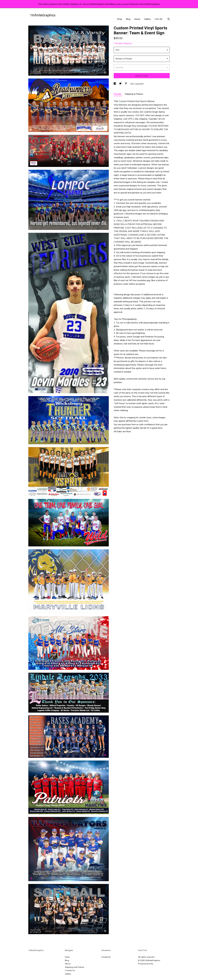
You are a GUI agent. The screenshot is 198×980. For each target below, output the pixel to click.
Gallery (147, 19)
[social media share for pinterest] (126, 84)
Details (118, 94)
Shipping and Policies (75, 967)
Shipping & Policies (134, 94)
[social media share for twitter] (121, 84)
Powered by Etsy (146, 964)
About (137, 19)
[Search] (169, 19)
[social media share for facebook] (115, 84)
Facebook (106, 957)
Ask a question (137, 84)
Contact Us (70, 970)
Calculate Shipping (123, 43)
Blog (128, 19)
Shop (120, 19)
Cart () (159, 19)
